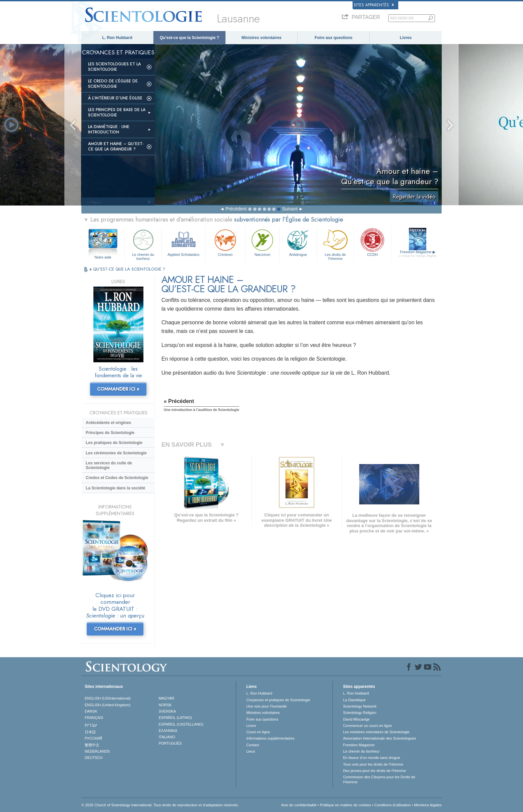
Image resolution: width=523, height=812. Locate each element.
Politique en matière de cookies (345, 805)
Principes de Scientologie (110, 433)
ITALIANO (167, 737)
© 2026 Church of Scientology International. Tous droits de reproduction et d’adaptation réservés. (160, 805)
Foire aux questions (333, 38)
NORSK (165, 705)
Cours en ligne (258, 732)
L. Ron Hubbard (117, 38)
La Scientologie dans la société (115, 488)
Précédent (236, 209)
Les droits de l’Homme (335, 244)
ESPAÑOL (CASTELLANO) (181, 724)
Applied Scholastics (183, 242)
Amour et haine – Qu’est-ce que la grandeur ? (116, 146)
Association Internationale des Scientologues (379, 738)
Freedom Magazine (418, 254)
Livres (406, 38)
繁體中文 (92, 745)
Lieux (250, 751)
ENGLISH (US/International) (108, 698)
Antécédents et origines (108, 423)
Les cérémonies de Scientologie (116, 453)
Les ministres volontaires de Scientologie (376, 732)
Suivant (290, 209)
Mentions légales (428, 805)
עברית (91, 725)
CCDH (372, 242)
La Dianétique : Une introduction (109, 129)
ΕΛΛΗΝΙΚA (168, 731)
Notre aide (103, 257)
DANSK (91, 711)
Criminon (225, 242)
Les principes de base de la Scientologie (117, 112)
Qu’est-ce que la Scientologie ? (189, 38)
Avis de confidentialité (299, 805)
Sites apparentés (374, 5)
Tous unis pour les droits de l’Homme (373, 764)
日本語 (90, 732)
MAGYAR (167, 698)
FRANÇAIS (94, 718)
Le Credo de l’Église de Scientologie (113, 84)
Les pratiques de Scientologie (114, 443)
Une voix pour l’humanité (266, 706)
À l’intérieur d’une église (115, 98)
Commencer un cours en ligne (367, 726)
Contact (252, 745)
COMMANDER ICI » (118, 389)
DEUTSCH (94, 758)
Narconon (262, 242)
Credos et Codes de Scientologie (117, 478)
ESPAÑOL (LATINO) (175, 718)
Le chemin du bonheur (143, 244)
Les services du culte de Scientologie (109, 465)
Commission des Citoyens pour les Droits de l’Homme (379, 779)
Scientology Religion (360, 713)
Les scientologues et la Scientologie (114, 67)
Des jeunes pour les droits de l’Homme (374, 771)
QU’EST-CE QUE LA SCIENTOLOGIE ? (129, 269)
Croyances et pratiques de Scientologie (278, 700)
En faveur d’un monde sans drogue (371, 758)
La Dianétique (354, 700)
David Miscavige (356, 719)
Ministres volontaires (261, 38)
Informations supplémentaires (270, 738)
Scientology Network (360, 706)
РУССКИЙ (93, 738)
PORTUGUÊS (170, 743)
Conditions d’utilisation (392, 805)
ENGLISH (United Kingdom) (108, 705)
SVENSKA (167, 711)
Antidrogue (298, 242)
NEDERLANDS (97, 751)
